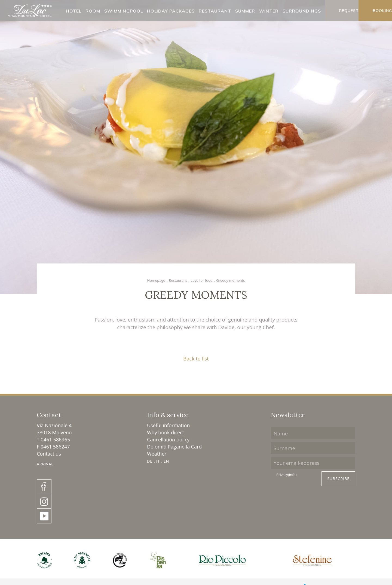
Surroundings (302, 11)
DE (150, 461)
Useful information (168, 425)
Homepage (156, 280)
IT (158, 461)
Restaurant (215, 11)
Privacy (286, 475)
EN (166, 461)
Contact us (49, 454)
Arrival (45, 464)
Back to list (196, 358)
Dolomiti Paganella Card (174, 447)
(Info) (292, 475)
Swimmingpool (124, 11)
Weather (157, 454)
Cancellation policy (168, 439)
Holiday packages (171, 11)
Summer (245, 11)
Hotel (74, 11)
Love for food (202, 280)
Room (93, 11)
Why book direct (166, 432)
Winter (269, 11)
